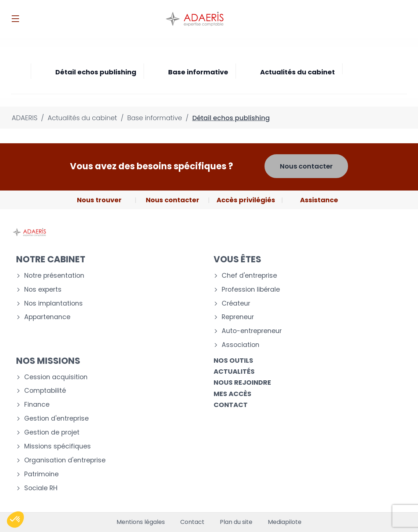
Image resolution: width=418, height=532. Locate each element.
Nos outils (233, 360)
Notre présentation (54, 276)
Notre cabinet (51, 259)
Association (241, 345)
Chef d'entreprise (249, 276)
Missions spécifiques (58, 446)
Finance (37, 405)
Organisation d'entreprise (65, 460)
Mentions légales (141, 522)
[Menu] (15, 19)
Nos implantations (53, 304)
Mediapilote (285, 522)
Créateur (236, 304)
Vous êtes (237, 259)
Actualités (234, 371)
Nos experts (43, 290)
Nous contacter (306, 166)
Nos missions (48, 361)
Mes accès (232, 394)
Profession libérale (251, 290)
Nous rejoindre (242, 382)
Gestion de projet (52, 433)
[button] (15, 520)
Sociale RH (41, 488)
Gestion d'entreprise (56, 419)
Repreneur (238, 317)
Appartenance (47, 317)
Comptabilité (45, 391)
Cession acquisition (56, 377)
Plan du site (236, 522)
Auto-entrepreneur (252, 331)
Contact (231, 405)
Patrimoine (41, 474)
